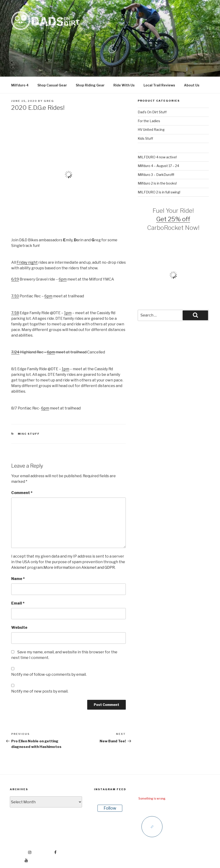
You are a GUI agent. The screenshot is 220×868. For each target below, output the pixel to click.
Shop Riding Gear (90, 85)
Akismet (19, 567)
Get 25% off (173, 219)
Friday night (27, 262)
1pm (68, 313)
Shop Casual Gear (52, 85)
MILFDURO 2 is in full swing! (159, 192)
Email (18, 603)
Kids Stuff (145, 138)
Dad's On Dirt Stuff (152, 112)
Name (18, 579)
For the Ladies (149, 121)
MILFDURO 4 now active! (157, 157)
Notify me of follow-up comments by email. (49, 674)
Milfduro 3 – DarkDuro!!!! (156, 175)
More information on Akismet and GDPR (79, 567)
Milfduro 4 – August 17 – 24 (158, 166)
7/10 (15, 296)
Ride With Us (124, 85)
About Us (192, 85)
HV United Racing (151, 130)
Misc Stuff (29, 434)
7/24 (15, 352)
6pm (63, 279)
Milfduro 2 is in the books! (157, 183)
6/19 (15, 279)
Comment (22, 493)
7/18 (15, 313)
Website (19, 628)
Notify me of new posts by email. (40, 691)
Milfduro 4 (20, 85)
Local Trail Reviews (159, 85)
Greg (49, 101)
